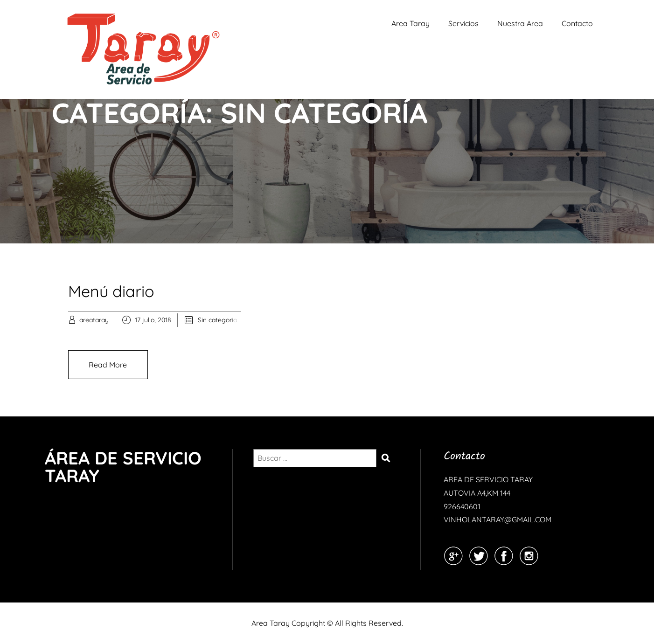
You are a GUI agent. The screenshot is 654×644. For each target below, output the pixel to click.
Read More (108, 365)
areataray (94, 320)
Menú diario (111, 291)
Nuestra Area (520, 23)
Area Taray (410, 23)
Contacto (577, 23)
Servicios (463, 23)
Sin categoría (217, 320)
